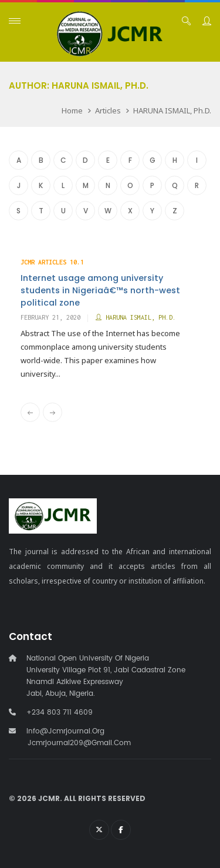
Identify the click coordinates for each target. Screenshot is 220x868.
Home (72, 110)
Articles (108, 110)
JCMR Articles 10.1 (52, 262)
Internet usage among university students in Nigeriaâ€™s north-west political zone (100, 290)
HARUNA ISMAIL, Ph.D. (172, 110)
